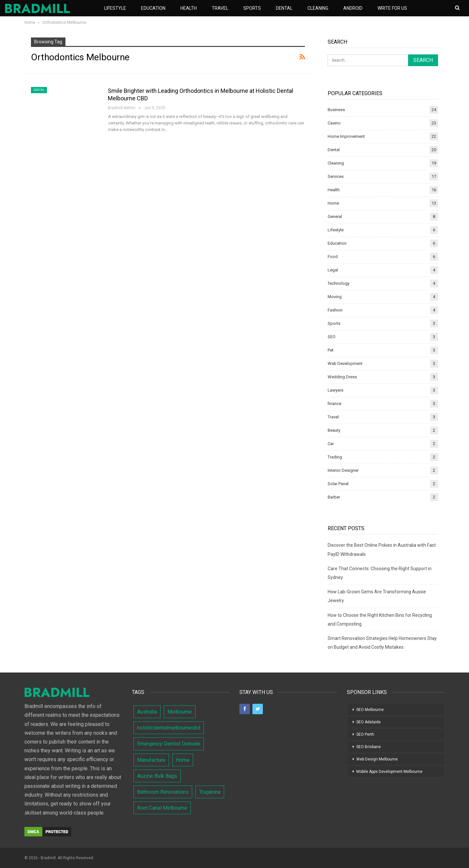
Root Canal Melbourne (162, 808)
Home (333, 203)
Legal (333, 270)
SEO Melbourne (370, 710)
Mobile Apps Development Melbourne (389, 772)
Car (331, 444)
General (335, 217)
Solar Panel (338, 484)
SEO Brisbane (369, 747)
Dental (284, 8)
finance (334, 404)
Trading (335, 457)
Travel (220, 8)
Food (333, 257)
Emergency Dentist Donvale (169, 744)
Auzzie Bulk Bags (157, 776)
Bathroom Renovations (163, 792)
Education (153, 8)
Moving (335, 297)
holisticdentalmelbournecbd (169, 728)
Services (336, 176)
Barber (334, 497)
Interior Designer (343, 470)
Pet (331, 350)
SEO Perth (365, 734)
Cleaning (318, 8)
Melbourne (180, 712)
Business (336, 110)
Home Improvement (346, 136)
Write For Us (392, 8)
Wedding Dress (342, 377)
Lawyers (335, 390)
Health (189, 8)
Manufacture (151, 760)
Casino (334, 123)
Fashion (335, 310)
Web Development (345, 363)
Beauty (334, 430)
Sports (252, 8)
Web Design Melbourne (377, 759)
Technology (339, 283)
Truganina (210, 792)
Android (353, 8)
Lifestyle (115, 8)
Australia (147, 712)
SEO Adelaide (369, 722)
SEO (332, 337)
